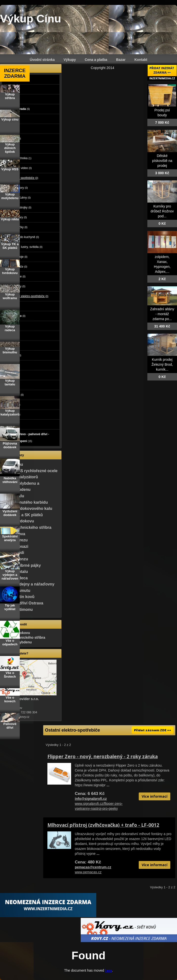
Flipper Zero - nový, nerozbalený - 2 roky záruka (103, 756)
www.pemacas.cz (88, 872)
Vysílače (18, 276)
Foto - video (15, 316)
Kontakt (141, 60)
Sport (11, 365)
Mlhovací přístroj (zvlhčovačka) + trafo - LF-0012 (103, 825)
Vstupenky (14, 395)
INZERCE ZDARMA (15, 73)
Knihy (11, 385)
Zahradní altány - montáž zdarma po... (162, 314)
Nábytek (13, 405)
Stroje (12, 99)
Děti (10, 345)
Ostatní (13, 414)
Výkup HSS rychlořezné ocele (30, 471)
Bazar (121, 60)
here (108, 970)
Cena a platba (96, 60)
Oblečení (13, 355)
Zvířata (12, 129)
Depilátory (19, 188)
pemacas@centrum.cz (93, 867)
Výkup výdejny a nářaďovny (28, 584)
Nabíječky (19, 227)
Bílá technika (21, 158)
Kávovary (19, 217)
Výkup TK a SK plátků (22, 515)
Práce (11, 326)
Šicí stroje (19, 257)
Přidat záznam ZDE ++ (153, 730)
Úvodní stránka (42, 60)
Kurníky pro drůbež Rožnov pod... (162, 211)
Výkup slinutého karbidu (25, 502)
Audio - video (21, 168)
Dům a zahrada (17, 109)
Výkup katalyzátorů (20, 477)
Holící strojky (21, 207)
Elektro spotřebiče (24, 178)
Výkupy (70, 60)
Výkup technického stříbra (27, 527)
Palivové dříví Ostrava (23, 603)
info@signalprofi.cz (91, 799)
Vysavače (19, 267)
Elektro (12, 148)
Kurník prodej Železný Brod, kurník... (162, 364)
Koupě (11, 424)
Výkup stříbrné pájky (21, 565)
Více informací (155, 796)
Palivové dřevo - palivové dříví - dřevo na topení (27, 438)
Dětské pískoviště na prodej (162, 161)
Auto (10, 79)
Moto (10, 89)
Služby (12, 336)
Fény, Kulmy (21, 198)
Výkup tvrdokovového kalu (27, 508)
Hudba (11, 375)
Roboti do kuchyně (25, 237)
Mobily (12, 306)
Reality (12, 119)
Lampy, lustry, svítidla (27, 247)
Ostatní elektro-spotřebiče (29, 296)
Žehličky (18, 286)
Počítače (13, 138)
